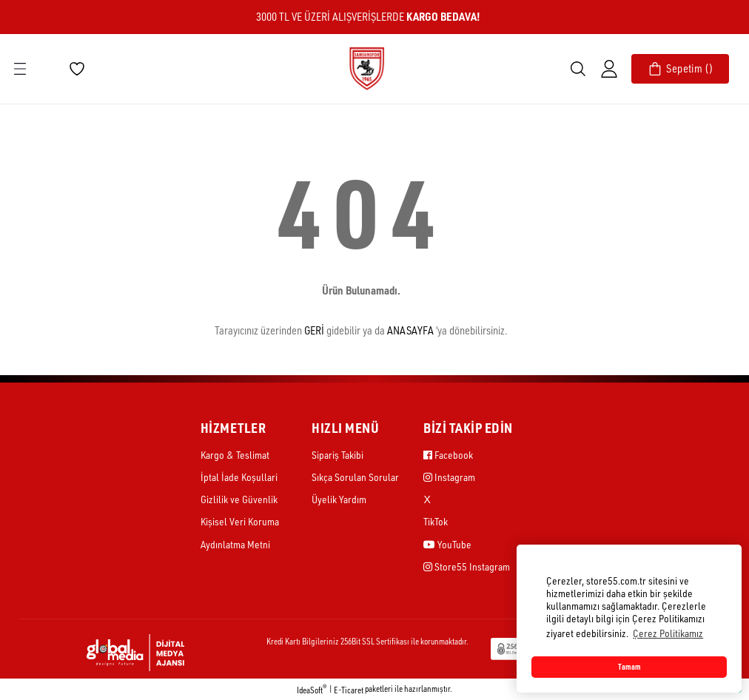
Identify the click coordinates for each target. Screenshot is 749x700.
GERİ (314, 330)
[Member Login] (609, 69)
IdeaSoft (312, 690)
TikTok (436, 521)
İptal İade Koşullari (239, 477)
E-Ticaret (349, 690)
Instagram (449, 477)
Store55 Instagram (467, 566)
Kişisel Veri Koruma (240, 521)
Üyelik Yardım (339, 499)
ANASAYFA (410, 330)
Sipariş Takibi (337, 455)
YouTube (447, 544)
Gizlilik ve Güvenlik (239, 499)
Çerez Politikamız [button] (668, 633)
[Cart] (680, 69)
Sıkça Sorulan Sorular (355, 477)
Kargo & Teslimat (235, 455)
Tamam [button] (629, 667)
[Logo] (366, 68)
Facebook (448, 455)
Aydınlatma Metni (235, 544)
